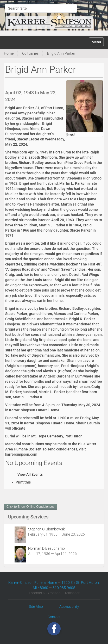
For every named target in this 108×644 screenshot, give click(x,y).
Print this (23, 482)
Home (9, 53)
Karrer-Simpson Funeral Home (33, 583)
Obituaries (30, 53)
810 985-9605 (64, 588)
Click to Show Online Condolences (30, 507)
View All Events (30, 474)
